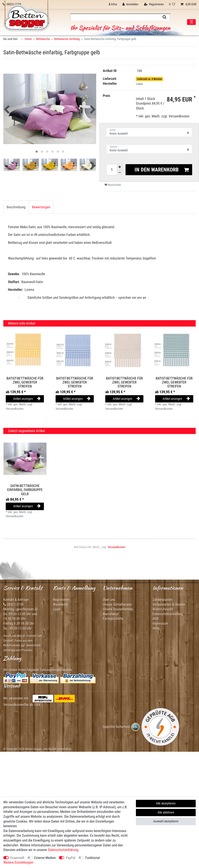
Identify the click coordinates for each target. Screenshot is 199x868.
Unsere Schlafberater (117, 604)
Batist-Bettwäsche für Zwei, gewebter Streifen (25, 382)
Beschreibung (16, 207)
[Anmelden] (130, 4)
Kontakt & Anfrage (16, 600)
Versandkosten (179, 116)
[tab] (16, 207)
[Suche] (164, 17)
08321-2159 (13, 604)
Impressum (161, 623)
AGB (156, 619)
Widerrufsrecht (163, 609)
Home (28, 39)
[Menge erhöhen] (120, 167)
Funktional (93, 858)
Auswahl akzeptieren (166, 821)
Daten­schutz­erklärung (63, 850)
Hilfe (156, 628)
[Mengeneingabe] (112, 170)
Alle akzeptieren (166, 803)
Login (57, 609)
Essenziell (17, 858)
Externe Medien (45, 858)
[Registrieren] (154, 4)
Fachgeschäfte (113, 619)
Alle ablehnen (166, 812)
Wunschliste (113, 185)
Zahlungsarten (163, 600)
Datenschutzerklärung (168, 614)
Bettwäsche (43, 39)
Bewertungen (41, 207)
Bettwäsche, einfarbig (67, 39)
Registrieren (62, 600)
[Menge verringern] (120, 173)
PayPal (70, 858)
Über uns (109, 600)
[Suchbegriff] (115, 17)
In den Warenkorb (162, 170)
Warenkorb (61, 604)
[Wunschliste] (172, 4)
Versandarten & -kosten (169, 604)
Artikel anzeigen (27, 399)
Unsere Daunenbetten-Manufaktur (118, 612)
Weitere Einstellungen (18, 862)
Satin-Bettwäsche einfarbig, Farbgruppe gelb (25, 490)
